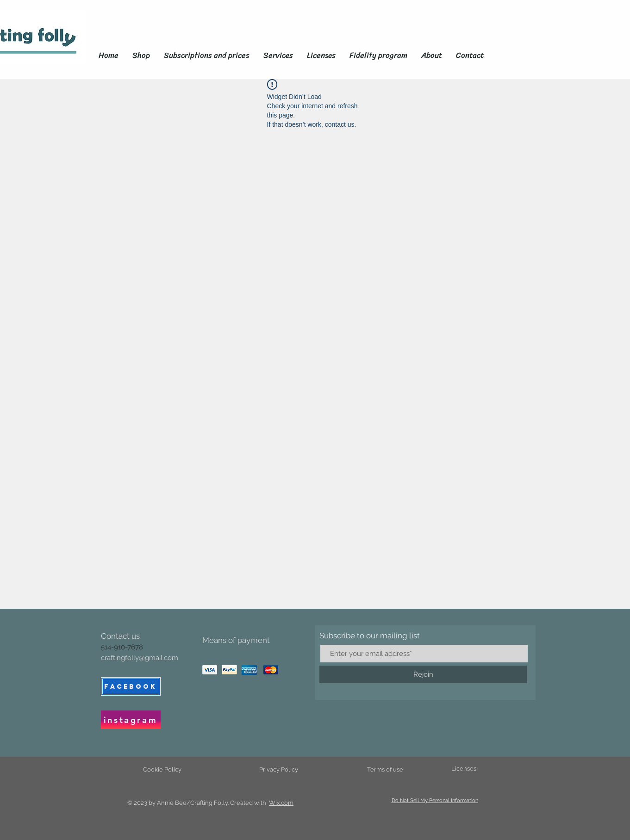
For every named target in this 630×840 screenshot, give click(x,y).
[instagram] (131, 720)
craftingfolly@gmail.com (140, 658)
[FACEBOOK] (131, 686)
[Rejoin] (423, 674)
